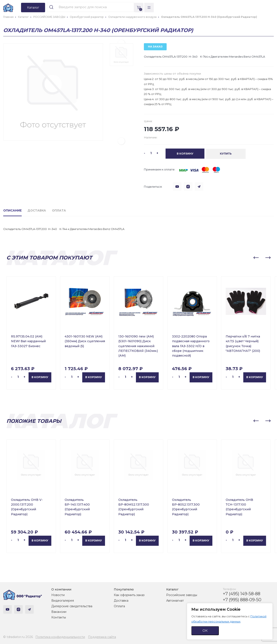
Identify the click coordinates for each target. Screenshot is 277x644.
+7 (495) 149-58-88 (242, 593)
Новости (58, 595)
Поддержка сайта (102, 637)
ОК (205, 631)
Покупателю (124, 589)
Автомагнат (175, 600)
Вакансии (59, 612)
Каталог (172, 589)
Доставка (121, 600)
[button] (121, 141)
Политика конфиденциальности (60, 637)
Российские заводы (182, 595)
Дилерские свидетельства (72, 606)
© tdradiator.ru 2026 (18, 637)
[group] (53, 92)
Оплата (119, 606)
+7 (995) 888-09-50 (242, 600)
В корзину (40, 377)
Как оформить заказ (129, 595)
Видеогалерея (63, 600)
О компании (61, 589)
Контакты (59, 617)
